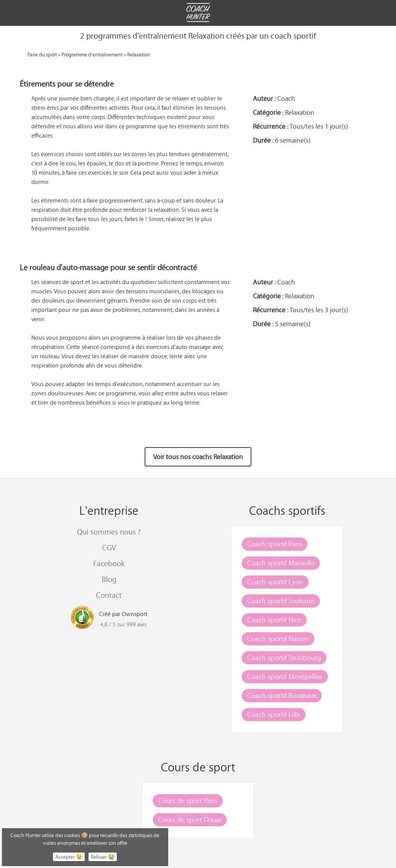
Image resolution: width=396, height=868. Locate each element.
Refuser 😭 (103, 857)
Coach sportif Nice (274, 620)
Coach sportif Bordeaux (282, 695)
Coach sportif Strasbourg (284, 657)
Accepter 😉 (69, 857)
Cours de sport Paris (188, 800)
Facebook (109, 563)
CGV (109, 547)
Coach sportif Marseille (281, 563)
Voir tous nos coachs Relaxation (198, 457)
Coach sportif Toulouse (281, 601)
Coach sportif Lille (274, 714)
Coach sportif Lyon (275, 582)
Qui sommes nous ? (109, 532)
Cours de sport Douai (190, 819)
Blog (109, 579)
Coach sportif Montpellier (285, 676)
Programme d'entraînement (92, 54)
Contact (109, 595)
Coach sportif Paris (275, 544)
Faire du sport (42, 54)
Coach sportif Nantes (278, 638)
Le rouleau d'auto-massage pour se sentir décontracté (108, 267)
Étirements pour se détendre (67, 84)
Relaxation (139, 54)
